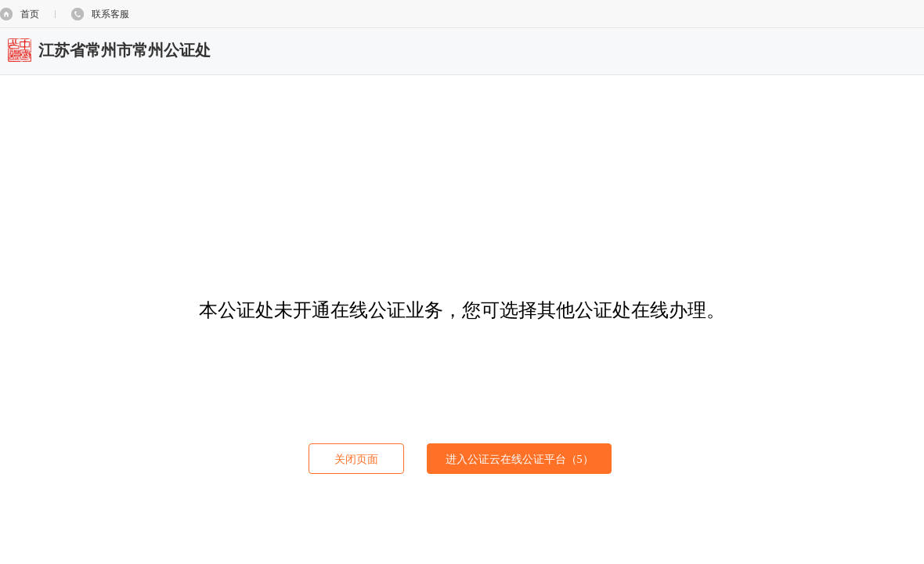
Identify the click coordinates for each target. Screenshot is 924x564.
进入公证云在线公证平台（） (520, 459)
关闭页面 (356, 459)
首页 (30, 14)
